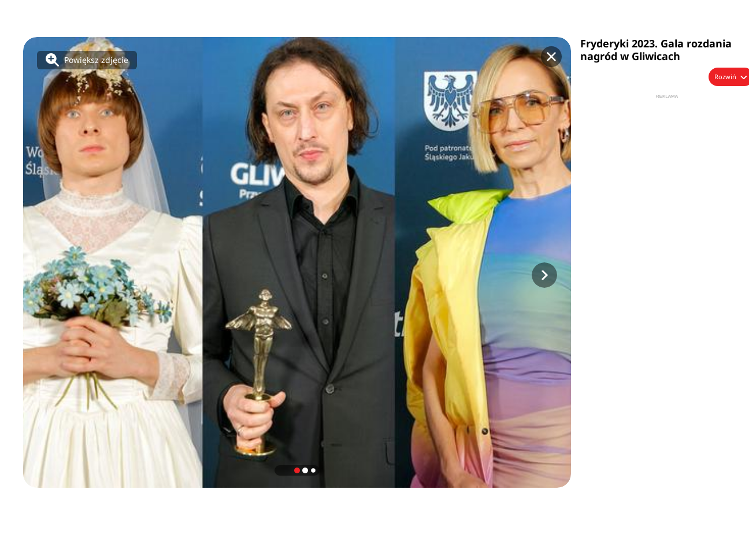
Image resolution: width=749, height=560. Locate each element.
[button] (544, 275)
